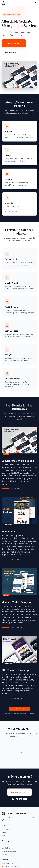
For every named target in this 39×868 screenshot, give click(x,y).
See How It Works (12, 52)
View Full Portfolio (20, 709)
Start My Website (14, 43)
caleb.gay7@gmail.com (11, 847)
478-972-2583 (9, 844)
